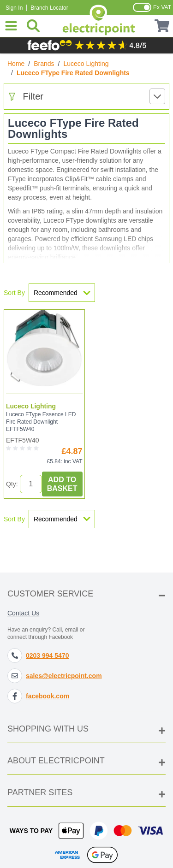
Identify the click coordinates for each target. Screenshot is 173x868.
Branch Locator (49, 8)
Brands (44, 64)
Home (16, 64)
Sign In (14, 8)
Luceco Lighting (86, 64)
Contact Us (23, 613)
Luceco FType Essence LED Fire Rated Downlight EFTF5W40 (41, 422)
